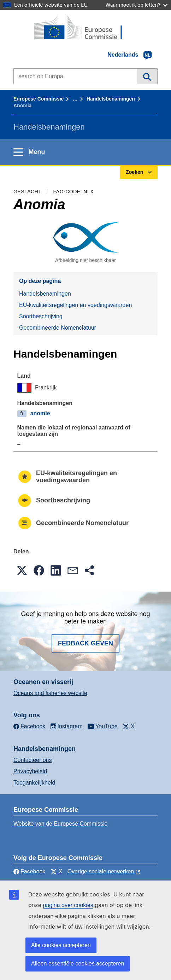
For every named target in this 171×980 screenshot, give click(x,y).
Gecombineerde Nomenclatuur (58, 328)
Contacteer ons (33, 760)
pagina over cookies (68, 905)
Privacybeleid (30, 771)
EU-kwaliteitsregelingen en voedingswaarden (75, 305)
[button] (22, 570)
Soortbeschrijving (41, 316)
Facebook (29, 871)
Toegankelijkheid (34, 783)
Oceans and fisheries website (50, 693)
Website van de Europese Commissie (61, 824)
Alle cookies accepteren (61, 945)
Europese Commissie (39, 99)
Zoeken (147, 76)
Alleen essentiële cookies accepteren (78, 964)
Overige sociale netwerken (101, 871)
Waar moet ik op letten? (137, 5)
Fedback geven (85, 643)
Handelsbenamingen (111, 99)
